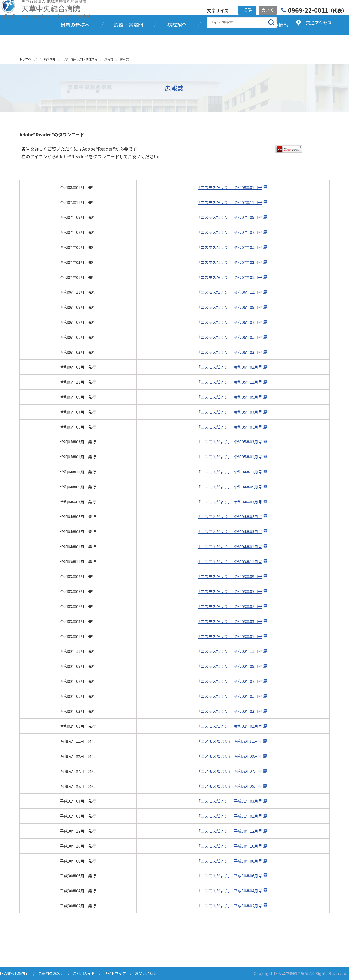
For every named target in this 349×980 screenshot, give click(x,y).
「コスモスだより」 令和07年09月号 (230, 217)
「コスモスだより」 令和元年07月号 (230, 771)
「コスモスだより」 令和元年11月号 (230, 741)
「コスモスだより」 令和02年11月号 (230, 651)
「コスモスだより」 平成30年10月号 (230, 846)
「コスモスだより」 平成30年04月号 (230, 891)
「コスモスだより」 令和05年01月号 (230, 457)
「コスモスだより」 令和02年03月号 (230, 711)
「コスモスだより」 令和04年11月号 (230, 472)
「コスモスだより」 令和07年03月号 (230, 262)
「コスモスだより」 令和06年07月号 (230, 322)
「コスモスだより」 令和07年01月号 (230, 277)
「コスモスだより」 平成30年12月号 (230, 831)
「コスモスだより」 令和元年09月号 (230, 756)
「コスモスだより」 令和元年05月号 (230, 786)
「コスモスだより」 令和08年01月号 (230, 187)
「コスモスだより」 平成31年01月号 (230, 816)
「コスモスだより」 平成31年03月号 (230, 801)
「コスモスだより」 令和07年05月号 (230, 247)
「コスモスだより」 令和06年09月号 (230, 307)
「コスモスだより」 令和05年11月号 (230, 382)
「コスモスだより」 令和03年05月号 (230, 606)
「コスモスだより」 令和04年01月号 (230, 547)
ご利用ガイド (84, 973)
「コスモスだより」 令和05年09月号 (230, 397)
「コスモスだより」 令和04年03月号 (230, 532)
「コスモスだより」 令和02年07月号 (230, 681)
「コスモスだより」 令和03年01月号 (230, 636)
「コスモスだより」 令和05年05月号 (230, 427)
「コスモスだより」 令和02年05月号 (230, 696)
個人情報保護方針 (15, 973)
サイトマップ (115, 973)
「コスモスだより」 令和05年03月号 (230, 442)
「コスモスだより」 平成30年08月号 (230, 861)
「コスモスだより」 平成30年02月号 (230, 906)
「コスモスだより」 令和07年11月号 (230, 202)
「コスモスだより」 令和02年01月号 (230, 726)
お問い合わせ (146, 973)
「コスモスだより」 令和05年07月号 (230, 412)
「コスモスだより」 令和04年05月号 (230, 517)
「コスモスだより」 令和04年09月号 (230, 487)
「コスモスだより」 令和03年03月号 (230, 621)
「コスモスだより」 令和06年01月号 (230, 367)
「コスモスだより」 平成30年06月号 (230, 876)
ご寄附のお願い (51, 973)
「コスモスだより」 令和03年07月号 (230, 591)
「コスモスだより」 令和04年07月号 (230, 502)
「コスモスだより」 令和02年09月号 (230, 666)
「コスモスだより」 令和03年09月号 (230, 576)
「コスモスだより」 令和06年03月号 (230, 352)
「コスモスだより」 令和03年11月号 (230, 562)
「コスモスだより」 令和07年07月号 (230, 232)
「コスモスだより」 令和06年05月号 (230, 337)
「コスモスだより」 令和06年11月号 (230, 292)
